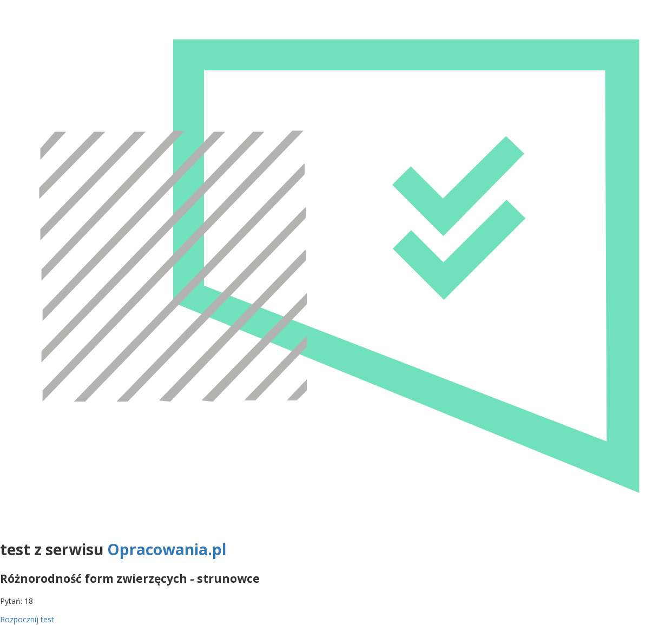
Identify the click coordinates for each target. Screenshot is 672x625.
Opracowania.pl (167, 549)
